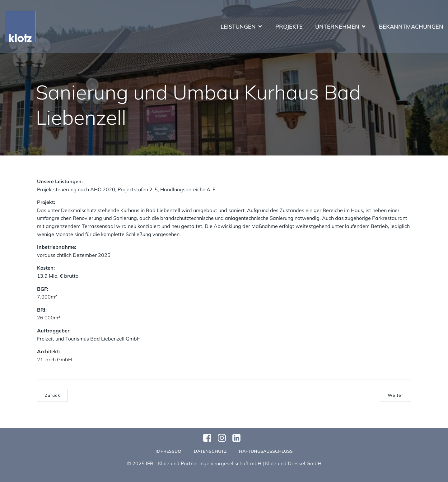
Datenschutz (210, 451)
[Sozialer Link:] (239, 438)
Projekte (289, 27)
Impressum (168, 451)
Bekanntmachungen (411, 27)
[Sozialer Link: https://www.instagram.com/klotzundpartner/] (224, 438)
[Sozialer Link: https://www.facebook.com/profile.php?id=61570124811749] (210, 438)
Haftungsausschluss (266, 451)
